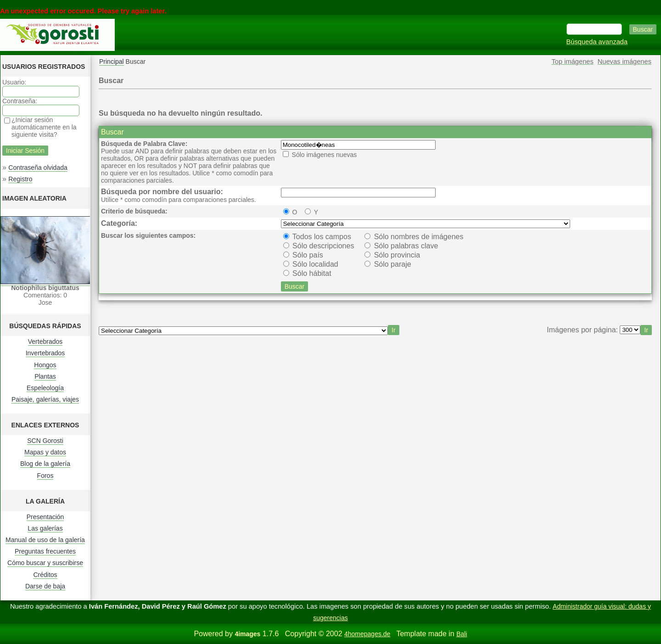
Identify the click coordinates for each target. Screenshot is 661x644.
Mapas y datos (45, 452)
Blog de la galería (45, 464)
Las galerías (45, 528)
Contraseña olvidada (38, 168)
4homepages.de (367, 634)
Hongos (45, 365)
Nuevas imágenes (625, 62)
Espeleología (45, 388)
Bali (462, 634)
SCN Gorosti (45, 441)
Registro (20, 179)
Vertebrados (45, 342)
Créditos (45, 575)
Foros (45, 476)
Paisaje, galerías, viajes (45, 399)
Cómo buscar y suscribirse (45, 563)
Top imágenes (573, 62)
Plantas (45, 376)
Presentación (45, 517)
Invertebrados (45, 353)
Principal (112, 62)
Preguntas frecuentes (45, 551)
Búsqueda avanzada (597, 42)
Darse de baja (45, 586)
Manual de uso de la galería (45, 540)
